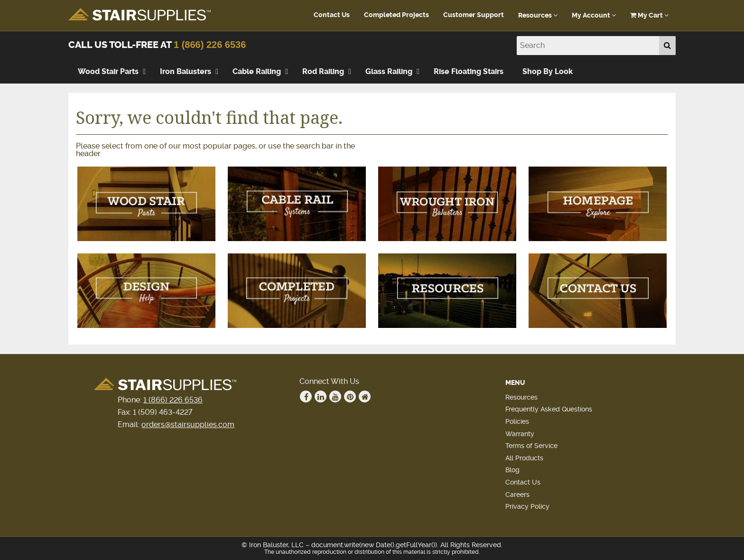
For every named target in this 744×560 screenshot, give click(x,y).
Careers (517, 495)
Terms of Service (531, 446)
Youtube (335, 397)
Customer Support (474, 15)
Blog (512, 470)
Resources (538, 15)
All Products (524, 458)
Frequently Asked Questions (549, 409)
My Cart (649, 15)
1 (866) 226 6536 (210, 45)
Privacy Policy (527, 506)
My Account (594, 15)
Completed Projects (396, 15)
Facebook (306, 397)
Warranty (520, 434)
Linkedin (321, 397)
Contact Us (332, 15)
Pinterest (350, 397)
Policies (517, 421)
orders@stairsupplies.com (188, 425)
